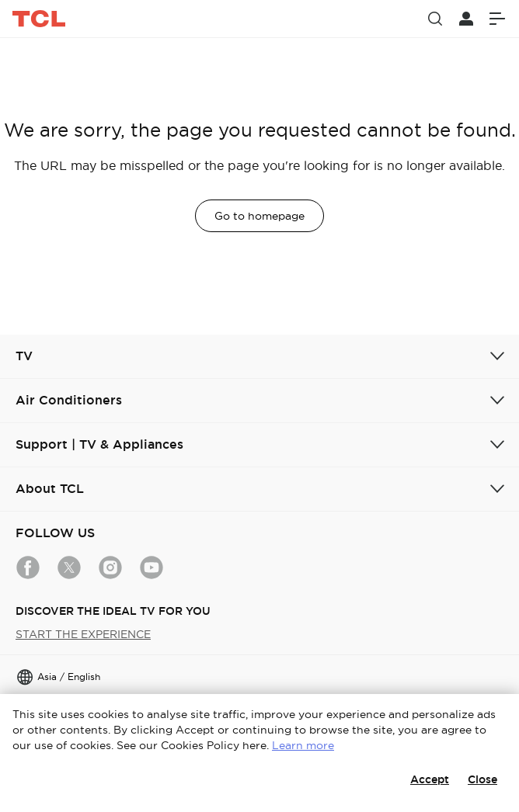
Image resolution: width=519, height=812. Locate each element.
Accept (430, 779)
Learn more (303, 745)
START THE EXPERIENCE (83, 634)
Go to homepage (259, 216)
